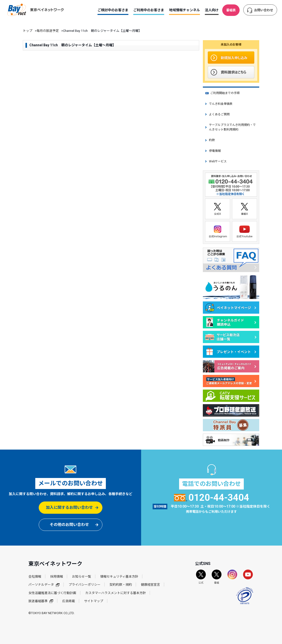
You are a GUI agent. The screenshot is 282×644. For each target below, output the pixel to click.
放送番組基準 (41, 601)
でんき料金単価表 (221, 104)
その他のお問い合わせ (69, 525)
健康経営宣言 (150, 585)
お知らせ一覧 (82, 577)
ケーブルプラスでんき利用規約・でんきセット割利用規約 (232, 127)
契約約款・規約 (121, 585)
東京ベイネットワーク (36, 10)
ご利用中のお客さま (149, 10)
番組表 (231, 10)
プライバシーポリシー (85, 585)
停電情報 (215, 151)
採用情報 (57, 577)
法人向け (212, 10)
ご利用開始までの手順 (225, 93)
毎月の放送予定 (48, 31)
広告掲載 (69, 601)
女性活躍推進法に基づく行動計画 (52, 593)
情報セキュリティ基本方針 (119, 577)
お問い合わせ (264, 10)
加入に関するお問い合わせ (69, 507)
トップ (28, 31)
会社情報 (35, 577)
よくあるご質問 (219, 114)
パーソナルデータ (44, 585)
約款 (212, 140)
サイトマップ (94, 601)
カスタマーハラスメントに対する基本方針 (116, 593)
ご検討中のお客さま (113, 10)
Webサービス (218, 161)
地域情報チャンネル (184, 10)
